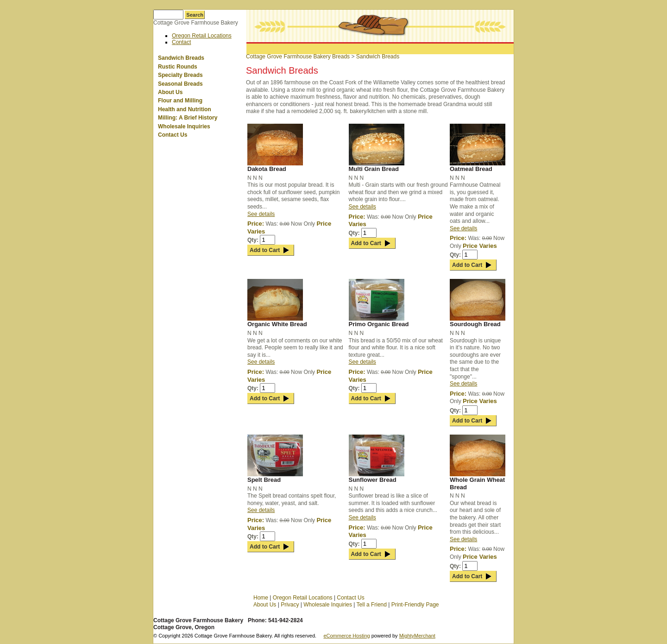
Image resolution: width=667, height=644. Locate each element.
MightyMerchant (417, 636)
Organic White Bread (277, 324)
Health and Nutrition (185, 109)
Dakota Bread (267, 169)
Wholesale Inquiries (184, 126)
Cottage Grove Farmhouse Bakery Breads (298, 57)
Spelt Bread (264, 480)
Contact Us (173, 135)
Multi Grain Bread (374, 169)
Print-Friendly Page (415, 605)
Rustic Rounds (178, 67)
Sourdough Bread (475, 324)
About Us (170, 92)
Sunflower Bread (373, 480)
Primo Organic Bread (379, 324)
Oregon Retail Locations (202, 36)
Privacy (290, 605)
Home (261, 598)
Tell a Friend (372, 605)
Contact (181, 42)
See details (261, 214)
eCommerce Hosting (346, 636)
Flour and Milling (180, 101)
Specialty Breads (180, 75)
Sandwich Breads (181, 58)
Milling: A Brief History (188, 118)
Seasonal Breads (180, 84)
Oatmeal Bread (471, 169)
